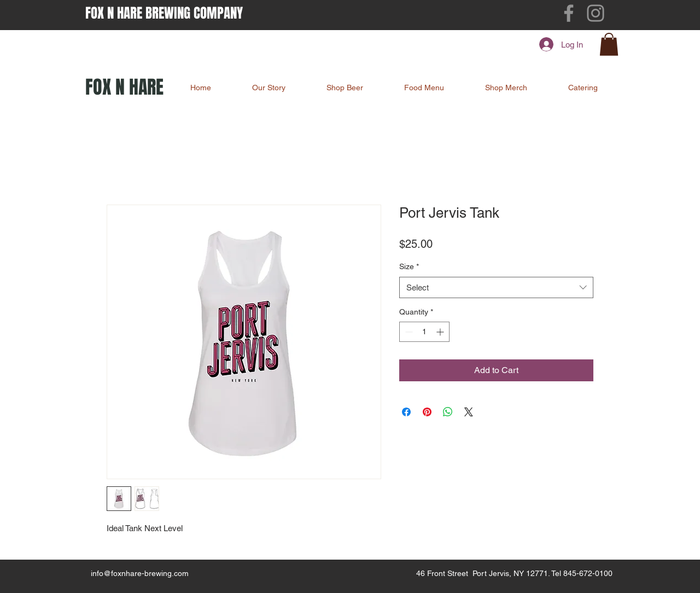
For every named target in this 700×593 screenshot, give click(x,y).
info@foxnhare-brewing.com (140, 573)
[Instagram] (596, 13)
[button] (609, 44)
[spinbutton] (424, 332)
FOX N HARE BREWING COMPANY (164, 13)
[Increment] (441, 332)
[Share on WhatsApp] (448, 412)
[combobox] (496, 287)
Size (409, 266)
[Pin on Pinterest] (427, 412)
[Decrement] (408, 332)
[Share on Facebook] (406, 412)
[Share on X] (469, 412)
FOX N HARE (124, 87)
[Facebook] (569, 13)
